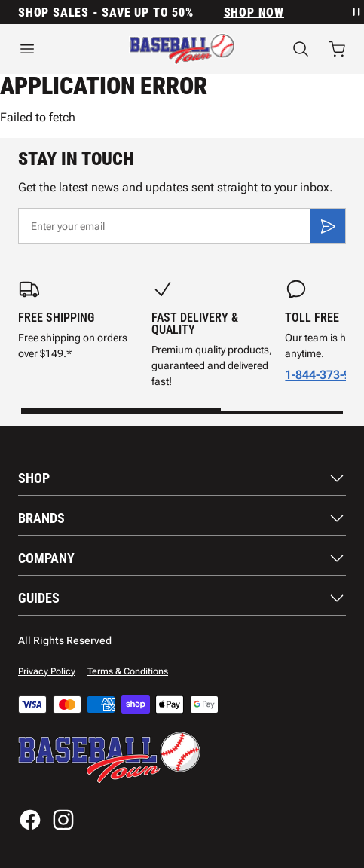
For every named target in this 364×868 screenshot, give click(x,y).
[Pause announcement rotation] (355, 12)
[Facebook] (30, 820)
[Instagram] (63, 820)
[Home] (182, 49)
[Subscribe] (328, 226)
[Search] (301, 49)
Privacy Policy (47, 671)
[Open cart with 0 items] (337, 49)
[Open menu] (55, 49)
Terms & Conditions (128, 671)
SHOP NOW (254, 12)
